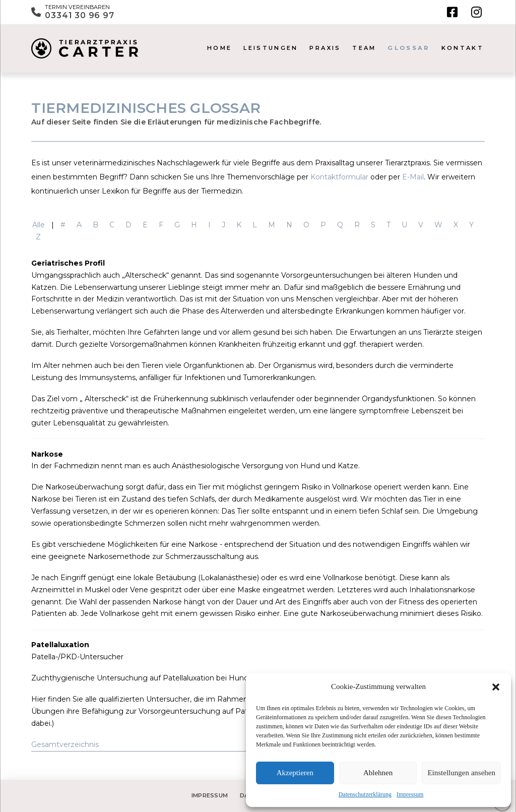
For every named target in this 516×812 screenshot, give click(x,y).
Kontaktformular (339, 177)
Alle (39, 225)
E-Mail (413, 177)
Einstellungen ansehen (461, 773)
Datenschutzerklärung (365, 794)
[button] (496, 687)
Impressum (410, 794)
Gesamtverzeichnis (65, 744)
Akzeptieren (295, 773)
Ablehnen (378, 773)
